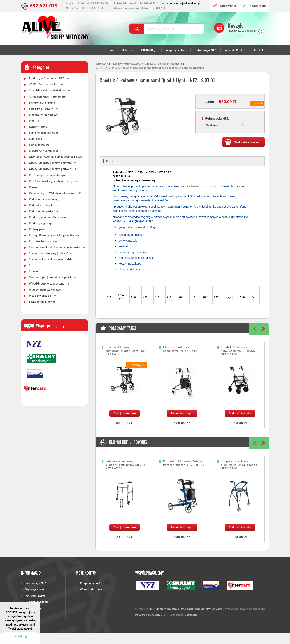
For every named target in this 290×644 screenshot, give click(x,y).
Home (109, 61)
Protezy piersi (37, 240)
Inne (32, 132)
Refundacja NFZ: (217, 130)
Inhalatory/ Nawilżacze (43, 126)
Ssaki (32, 276)
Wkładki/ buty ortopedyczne (47, 295)
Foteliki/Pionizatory (41, 120)
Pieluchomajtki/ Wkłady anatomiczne (52, 204)
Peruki (33, 198)
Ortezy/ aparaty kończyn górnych (50, 180)
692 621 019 (45, 6)
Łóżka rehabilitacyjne (42, 313)
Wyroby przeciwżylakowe (45, 301)
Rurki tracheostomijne (43, 252)
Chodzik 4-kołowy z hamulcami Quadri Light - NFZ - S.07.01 (126, 362)
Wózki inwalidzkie (40, 307)
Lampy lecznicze (39, 156)
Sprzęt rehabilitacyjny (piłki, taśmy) (51, 264)
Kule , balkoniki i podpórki (166, 75)
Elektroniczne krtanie (42, 114)
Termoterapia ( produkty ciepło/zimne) (53, 289)
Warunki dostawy (91, 601)
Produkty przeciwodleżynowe (47, 228)
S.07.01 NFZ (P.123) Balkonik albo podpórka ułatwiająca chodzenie (138, 79)
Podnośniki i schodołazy (44, 210)
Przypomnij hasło (91, 594)
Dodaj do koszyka (125, 425)
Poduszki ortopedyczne (43, 222)
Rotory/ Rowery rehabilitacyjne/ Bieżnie (54, 246)
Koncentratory (38, 138)
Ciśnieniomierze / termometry (48, 108)
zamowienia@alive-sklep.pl (185, 3)
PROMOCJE (149, 61)
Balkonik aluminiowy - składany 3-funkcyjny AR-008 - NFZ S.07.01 (126, 476)
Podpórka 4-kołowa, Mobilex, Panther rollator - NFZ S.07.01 (184, 474)
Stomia (33, 282)
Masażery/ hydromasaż (44, 162)
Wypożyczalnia (176, 61)
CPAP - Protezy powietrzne (46, 96)
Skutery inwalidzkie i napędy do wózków (54, 258)
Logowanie (227, 17)
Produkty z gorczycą (42, 234)
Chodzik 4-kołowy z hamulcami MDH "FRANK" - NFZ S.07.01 (239, 362)
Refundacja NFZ (205, 61)
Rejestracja (257, 17)
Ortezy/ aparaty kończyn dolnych (50, 174)
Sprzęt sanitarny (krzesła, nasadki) (50, 270)
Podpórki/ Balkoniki (41, 216)
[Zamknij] (20, 636)
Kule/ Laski (36, 150)
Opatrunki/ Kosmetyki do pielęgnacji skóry (56, 168)
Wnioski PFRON (235, 61)
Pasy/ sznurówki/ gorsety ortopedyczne (54, 192)
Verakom (191, 626)
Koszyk (236, 37)
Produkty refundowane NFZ (47, 89)
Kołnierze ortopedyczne (44, 144)
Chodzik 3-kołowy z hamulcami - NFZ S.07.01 (180, 360)
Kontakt (259, 61)
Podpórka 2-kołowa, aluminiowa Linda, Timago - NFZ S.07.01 (240, 476)
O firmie (127, 61)
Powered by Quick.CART (152, 626)
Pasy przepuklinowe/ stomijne (48, 186)
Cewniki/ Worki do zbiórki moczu (49, 102)
